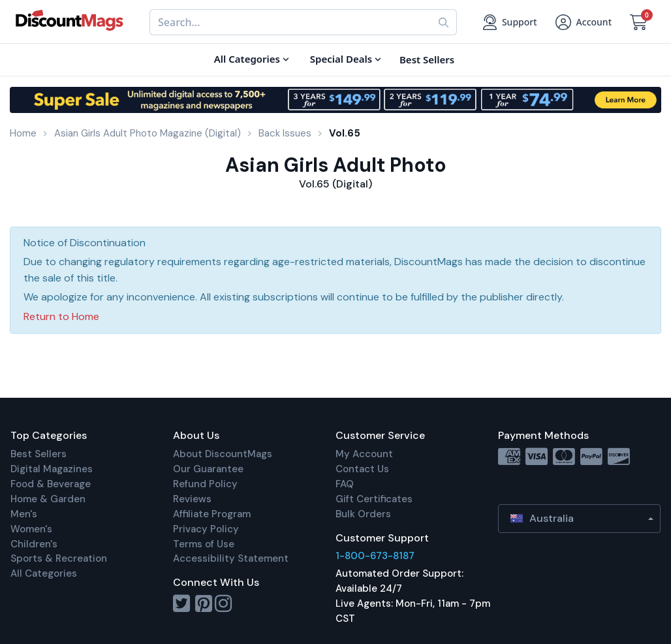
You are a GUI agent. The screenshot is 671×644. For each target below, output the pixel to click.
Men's (24, 514)
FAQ (345, 484)
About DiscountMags (223, 454)
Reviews (192, 499)
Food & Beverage (51, 484)
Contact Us (362, 469)
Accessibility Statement (231, 558)
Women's (31, 529)
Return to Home (61, 316)
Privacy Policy (206, 529)
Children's (34, 544)
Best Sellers (39, 454)
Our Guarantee (208, 469)
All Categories (44, 573)
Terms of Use (204, 544)
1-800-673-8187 (375, 556)
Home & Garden (48, 499)
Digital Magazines (52, 469)
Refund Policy (205, 484)
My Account (364, 454)
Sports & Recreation (59, 558)
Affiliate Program (212, 514)
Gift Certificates (374, 499)
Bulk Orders (363, 514)
